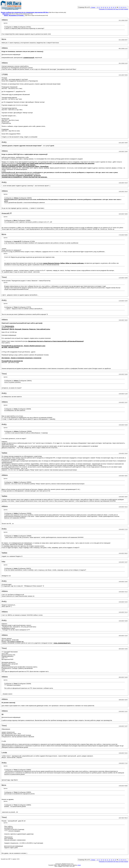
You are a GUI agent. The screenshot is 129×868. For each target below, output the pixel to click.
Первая (93, 7)
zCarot (79, 865)
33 (111, 7)
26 (98, 7)
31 (108, 7)
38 (121, 7)
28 (102, 7)
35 (115, 7)
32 (109, 7)
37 (119, 7)
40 (125, 7)
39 (123, 7)
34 (113, 7)
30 (106, 7)
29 (104, 7)
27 (100, 7)
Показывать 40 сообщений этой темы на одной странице (114, 9)
